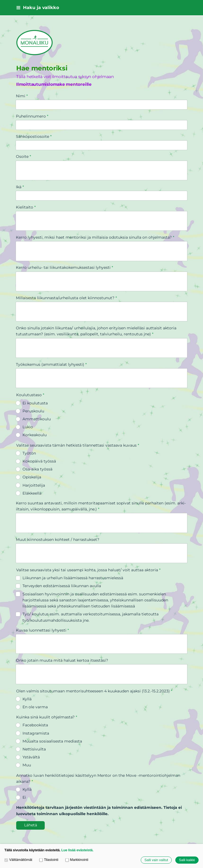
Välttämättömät (18, 860)
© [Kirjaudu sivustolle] (18, 817)
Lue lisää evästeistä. (77, 850)
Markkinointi (77, 860)
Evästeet (24, 827)
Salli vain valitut (156, 860)
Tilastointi (49, 860)
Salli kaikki (187, 860)
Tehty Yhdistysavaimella (85, 827)
